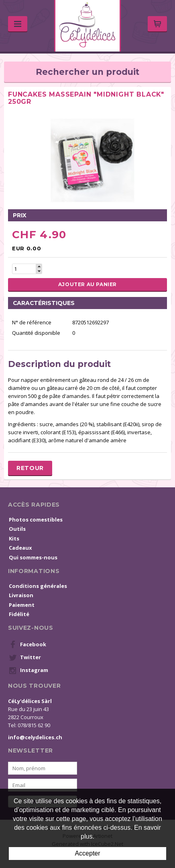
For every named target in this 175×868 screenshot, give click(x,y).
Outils (17, 529)
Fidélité (19, 614)
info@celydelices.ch (35, 737)
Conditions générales (38, 586)
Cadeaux (20, 548)
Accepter (87, 853)
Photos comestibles (36, 520)
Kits (14, 538)
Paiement (22, 605)
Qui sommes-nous (33, 557)
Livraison (21, 595)
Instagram (28, 670)
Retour (30, 468)
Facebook (27, 645)
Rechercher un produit (87, 72)
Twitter (25, 658)
